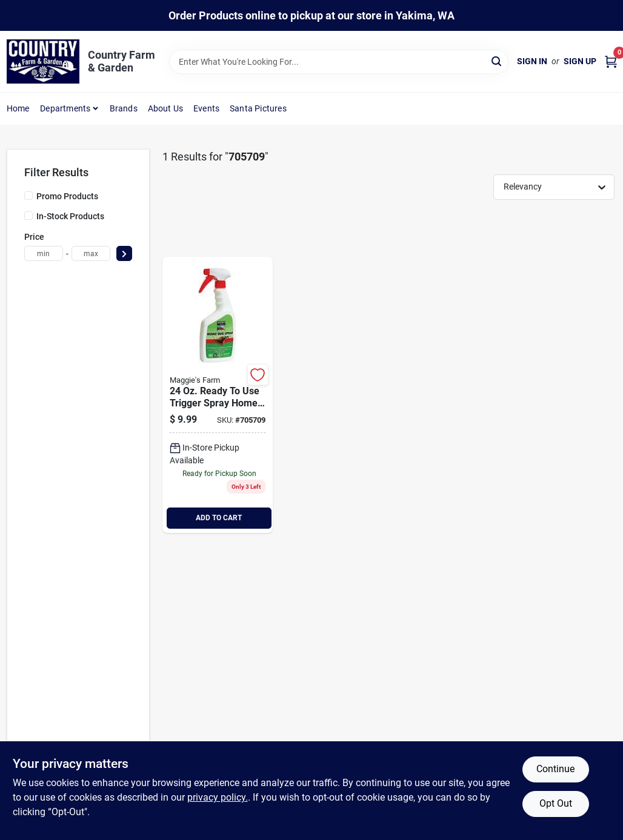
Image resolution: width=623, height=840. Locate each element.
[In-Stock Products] (28, 216)
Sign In (532, 61)
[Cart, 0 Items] (611, 61)
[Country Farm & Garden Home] (43, 61)
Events (206, 108)
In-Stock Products (70, 216)
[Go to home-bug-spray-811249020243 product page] (218, 395)
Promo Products (67, 196)
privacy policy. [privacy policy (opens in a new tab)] (218, 797)
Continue (555, 769)
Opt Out (556, 803)
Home (18, 108)
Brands (124, 108)
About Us (166, 108)
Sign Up (580, 61)
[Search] (497, 61)
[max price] (91, 253)
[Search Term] (339, 62)
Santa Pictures (258, 108)
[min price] (44, 253)
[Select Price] (124, 253)
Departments (65, 108)
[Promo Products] (28, 196)
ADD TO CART (219, 518)
